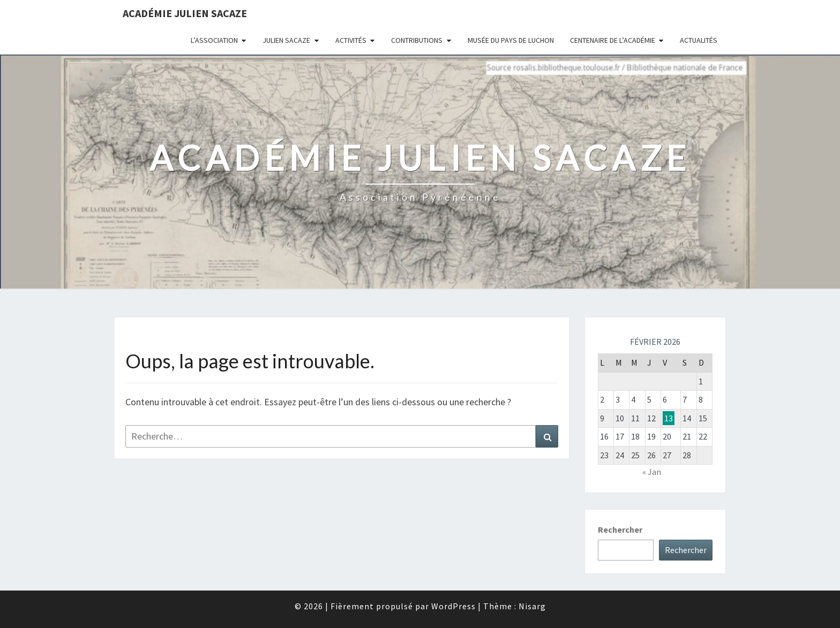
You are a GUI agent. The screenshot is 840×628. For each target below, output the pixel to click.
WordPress (453, 606)
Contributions (417, 40)
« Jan (652, 472)
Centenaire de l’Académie (613, 40)
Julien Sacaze (286, 40)
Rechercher (620, 529)
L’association (214, 40)
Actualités (699, 40)
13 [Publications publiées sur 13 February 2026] (669, 418)
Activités (351, 40)
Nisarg (532, 606)
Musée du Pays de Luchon (511, 40)
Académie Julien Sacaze (185, 13)
